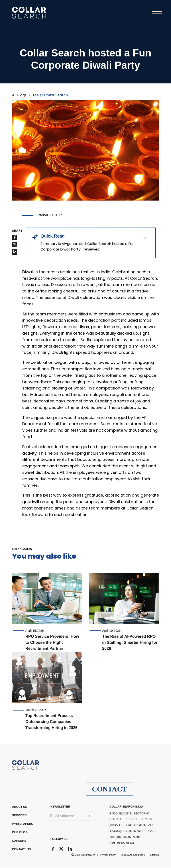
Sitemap (155, 855)
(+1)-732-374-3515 (134, 825)
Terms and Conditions (133, 855)
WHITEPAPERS (22, 824)
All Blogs (19, 96)
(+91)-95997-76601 (128, 837)
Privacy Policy (108, 855)
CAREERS (19, 841)
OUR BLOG (20, 833)
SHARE (17, 231)
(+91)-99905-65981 (132, 831)
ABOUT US (20, 807)
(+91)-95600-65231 (122, 843)
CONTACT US (21, 850)
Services (19, 816)
